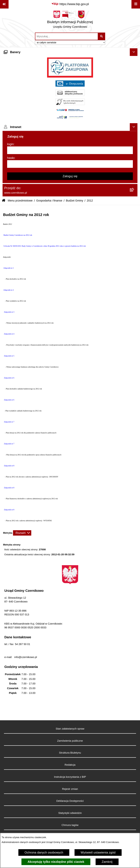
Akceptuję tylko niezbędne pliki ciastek (56, 862)
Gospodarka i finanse (49, 201)
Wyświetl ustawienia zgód (98, 852)
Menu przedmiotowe (20, 201)
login (10, 144)
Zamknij (107, 862)
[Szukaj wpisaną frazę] (102, 36)
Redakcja (70, 765)
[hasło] (70, 164)
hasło (11, 158)
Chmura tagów (70, 825)
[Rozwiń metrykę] (22, 533)
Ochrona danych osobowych (44, 852)
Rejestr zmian (70, 789)
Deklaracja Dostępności (70, 801)
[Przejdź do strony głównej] (70, 20)
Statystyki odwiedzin (70, 813)
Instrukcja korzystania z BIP (70, 777)
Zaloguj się (70, 176)
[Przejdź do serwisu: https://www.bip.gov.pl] (70, 4)
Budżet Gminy (75, 201)
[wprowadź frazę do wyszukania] (67, 36)
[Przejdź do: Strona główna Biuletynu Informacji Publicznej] (4, 201)
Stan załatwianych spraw (70, 729)
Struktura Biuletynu (70, 753)
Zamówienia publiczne (70, 741)
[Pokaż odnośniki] (4, 4)
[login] (70, 150)
